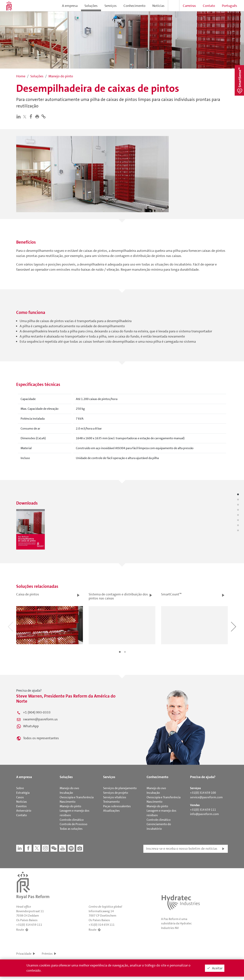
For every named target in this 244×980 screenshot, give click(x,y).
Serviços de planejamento (120, 788)
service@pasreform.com (206, 797)
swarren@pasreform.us (40, 719)
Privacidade (24, 954)
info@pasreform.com (204, 814)
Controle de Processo (73, 824)
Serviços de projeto (116, 793)
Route (20, 930)
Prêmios (47, 954)
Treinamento (111, 802)
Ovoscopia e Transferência (77, 797)
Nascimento (68, 802)
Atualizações (111, 811)
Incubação (66, 793)
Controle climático (72, 820)
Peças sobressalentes (117, 806)
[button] (38, 116)
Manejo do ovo (69, 788)
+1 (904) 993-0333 (37, 712)
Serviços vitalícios (115, 797)
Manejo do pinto (70, 806)
